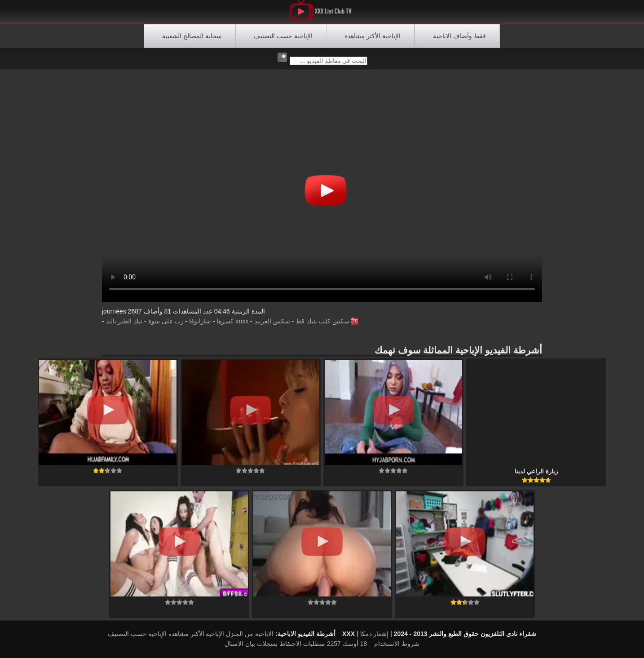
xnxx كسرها (232, 321)
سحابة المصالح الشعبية (192, 36)
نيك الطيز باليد (124, 321)
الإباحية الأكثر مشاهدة (373, 36)
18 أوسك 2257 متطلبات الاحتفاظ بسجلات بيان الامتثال (296, 644)
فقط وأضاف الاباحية (459, 36)
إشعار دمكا (375, 634)
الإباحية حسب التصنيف (283, 36)
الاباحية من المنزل (250, 634)
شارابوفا (200, 321)
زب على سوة (166, 321)
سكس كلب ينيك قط (322, 321)
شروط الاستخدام (397, 644)
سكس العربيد (272, 321)
